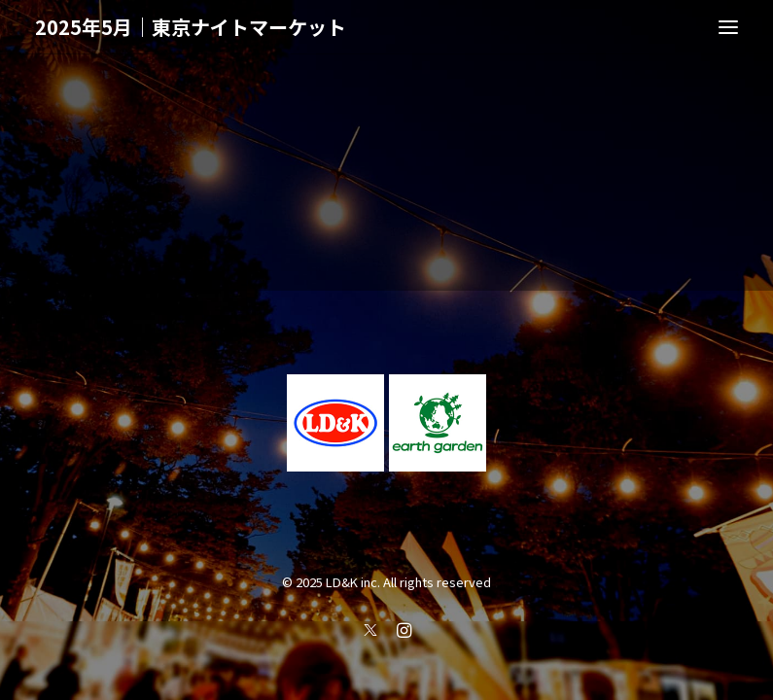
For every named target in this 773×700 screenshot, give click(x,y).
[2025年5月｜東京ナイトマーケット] (191, 27)
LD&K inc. (353, 582)
